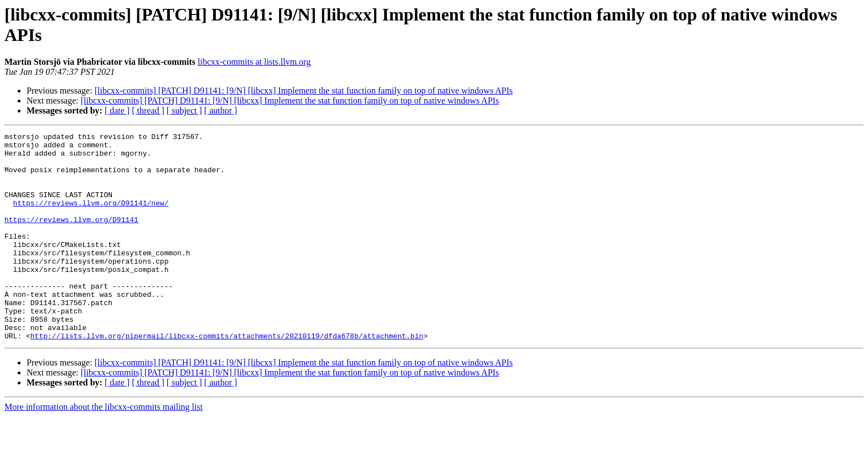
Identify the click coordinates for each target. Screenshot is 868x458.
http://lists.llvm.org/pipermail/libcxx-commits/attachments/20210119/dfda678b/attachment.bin (227, 377)
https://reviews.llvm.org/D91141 (71, 238)
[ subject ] (184, 110)
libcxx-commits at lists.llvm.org (254, 62)
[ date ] (117, 110)
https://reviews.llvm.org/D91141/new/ (91, 218)
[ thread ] (148, 110)
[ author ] (221, 110)
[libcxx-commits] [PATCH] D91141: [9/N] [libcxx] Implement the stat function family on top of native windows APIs (304, 91)
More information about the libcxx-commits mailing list (104, 448)
